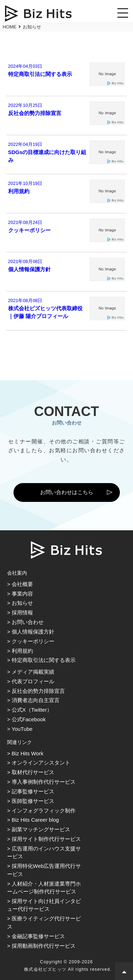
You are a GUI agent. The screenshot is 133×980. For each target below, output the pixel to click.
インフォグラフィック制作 (44, 811)
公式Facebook (29, 719)
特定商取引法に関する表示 (44, 660)
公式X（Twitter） (32, 710)
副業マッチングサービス (41, 829)
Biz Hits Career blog (35, 820)
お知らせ (22, 603)
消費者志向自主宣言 (36, 700)
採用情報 (22, 612)
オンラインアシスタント (41, 763)
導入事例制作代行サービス (44, 782)
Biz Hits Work (28, 753)
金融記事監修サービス (38, 936)
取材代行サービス (33, 772)
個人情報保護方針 (33, 632)
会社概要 (22, 584)
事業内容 (22, 594)
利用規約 (22, 651)
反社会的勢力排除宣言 (38, 691)
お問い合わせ (28, 622)
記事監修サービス (33, 791)
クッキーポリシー (33, 641)
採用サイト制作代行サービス (46, 839)
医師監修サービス (33, 801)
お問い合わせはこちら (67, 492)
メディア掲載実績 (33, 672)
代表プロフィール (33, 681)
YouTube (22, 729)
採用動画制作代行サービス (44, 946)
